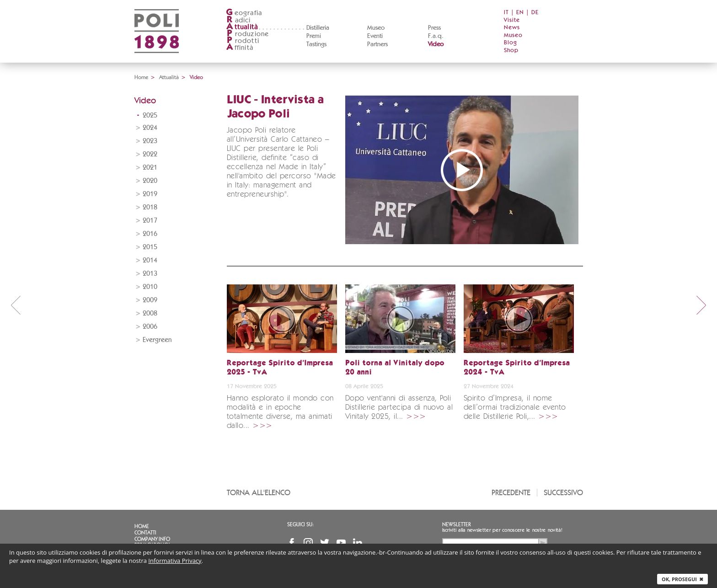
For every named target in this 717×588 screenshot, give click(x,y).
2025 (150, 115)
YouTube (341, 543)
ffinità (240, 48)
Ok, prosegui (682, 579)
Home (141, 77)
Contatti (145, 533)
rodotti (243, 41)
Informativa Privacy (175, 561)
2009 (150, 300)
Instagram (308, 543)
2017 (150, 221)
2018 (150, 207)
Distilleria (318, 28)
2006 (150, 327)
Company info (152, 539)
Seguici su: (300, 524)
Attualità (169, 77)
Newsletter (457, 524)
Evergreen (157, 340)
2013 (150, 274)
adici (238, 20)
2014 (150, 260)
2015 (150, 247)
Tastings (316, 44)
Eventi (375, 36)
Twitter (325, 543)
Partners (377, 44)
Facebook (292, 543)
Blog (511, 43)
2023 (150, 141)
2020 (150, 181)
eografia (244, 13)
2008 (150, 313)
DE (535, 13)
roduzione (248, 34)
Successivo (563, 493)
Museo (376, 28)
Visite (512, 20)
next (701, 305)
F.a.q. (436, 36)
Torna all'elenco (259, 493)
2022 (150, 154)
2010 (150, 287)
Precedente (511, 493)
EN (520, 13)
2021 (150, 168)
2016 (150, 234)
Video (436, 44)
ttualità (242, 27)
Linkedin (358, 543)
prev (16, 305)
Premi (314, 36)
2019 (150, 194)
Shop (511, 51)
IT (506, 13)
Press (434, 28)
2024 (150, 128)
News (512, 28)
